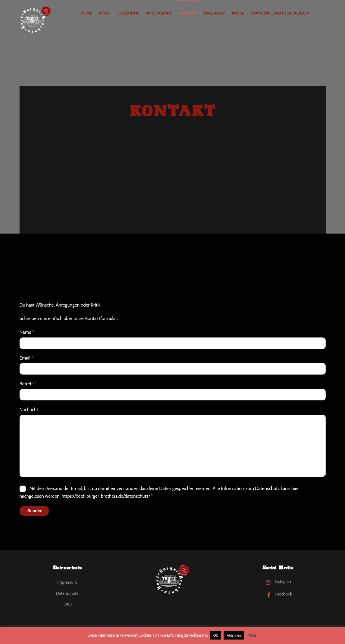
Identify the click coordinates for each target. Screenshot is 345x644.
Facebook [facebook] (278, 594)
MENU (105, 13)
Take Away (214, 13)
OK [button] (216, 635)
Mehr (252, 635)
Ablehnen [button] (234, 635)
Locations (128, 13)
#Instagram (159, 13)
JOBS (67, 604)
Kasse (238, 13)
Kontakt (188, 13)
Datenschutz (67, 593)
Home (86, 13)
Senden (35, 511)
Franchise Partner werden (280, 13)
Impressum (67, 582)
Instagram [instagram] (278, 581)
